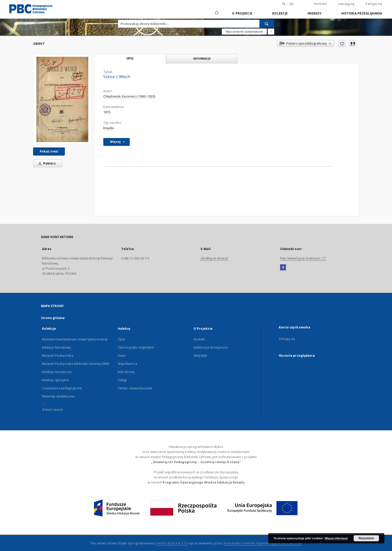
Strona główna (53, 318)
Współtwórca (127, 364)
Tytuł (121, 339)
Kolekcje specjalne (55, 380)
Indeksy (315, 13)
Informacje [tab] (202, 58)
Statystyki (200, 356)
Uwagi (122, 380)
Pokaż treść (49, 151)
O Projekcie (242, 13)
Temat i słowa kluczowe (135, 388)
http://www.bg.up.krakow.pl (303, 258)
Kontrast (321, 4)
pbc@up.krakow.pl (214, 258)
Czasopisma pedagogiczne (62, 388)
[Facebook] (283, 268)
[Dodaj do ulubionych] (342, 44)
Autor (122, 356)
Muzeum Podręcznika (58, 356)
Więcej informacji (336, 538)
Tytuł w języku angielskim (136, 347)
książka (109, 128)
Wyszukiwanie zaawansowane (244, 32)
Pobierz (46, 163)
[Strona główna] (216, 13)
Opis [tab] (130, 59)
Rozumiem (366, 538)
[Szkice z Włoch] (62, 99)
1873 (107, 112)
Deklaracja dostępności (211, 347)
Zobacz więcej (53, 410)
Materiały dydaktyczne (58, 396)
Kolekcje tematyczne (57, 372)
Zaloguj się (374, 4)
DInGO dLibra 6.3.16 (172, 543)
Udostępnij (346, 4)
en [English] (292, 4)
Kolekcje (280, 13)
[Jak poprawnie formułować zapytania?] (271, 32)
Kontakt (199, 339)
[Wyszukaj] (267, 24)
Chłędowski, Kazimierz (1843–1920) (129, 96)
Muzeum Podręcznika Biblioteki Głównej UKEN (76, 364)
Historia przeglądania (362, 13)
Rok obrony (126, 372)
